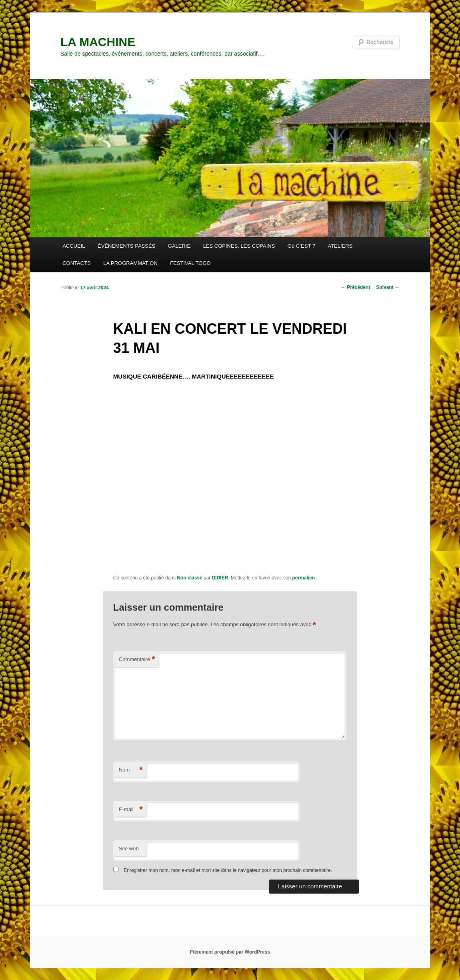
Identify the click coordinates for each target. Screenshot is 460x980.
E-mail (131, 810)
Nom (131, 770)
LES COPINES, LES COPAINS (239, 246)
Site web (129, 849)
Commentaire (137, 660)
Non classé (189, 578)
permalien (303, 578)
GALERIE (179, 246)
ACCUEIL (74, 246)
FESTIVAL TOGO (190, 263)
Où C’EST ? (301, 246)
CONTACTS (77, 263)
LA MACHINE (98, 42)
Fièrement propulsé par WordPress (230, 952)
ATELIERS (340, 246)
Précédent (355, 287)
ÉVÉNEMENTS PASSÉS (126, 246)
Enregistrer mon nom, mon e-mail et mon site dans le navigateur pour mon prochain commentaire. (228, 870)
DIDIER (220, 578)
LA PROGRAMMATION (130, 263)
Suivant (388, 287)
